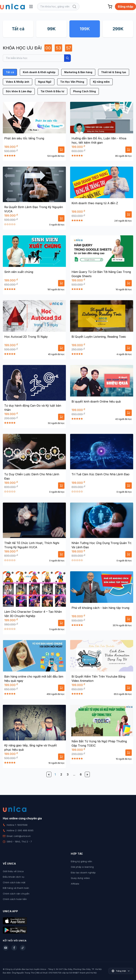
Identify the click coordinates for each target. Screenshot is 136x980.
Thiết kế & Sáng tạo (114, 72)
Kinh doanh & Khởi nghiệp (39, 72)
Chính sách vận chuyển (16, 894)
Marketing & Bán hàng (78, 72)
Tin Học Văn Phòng (72, 82)
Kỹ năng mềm (101, 82)
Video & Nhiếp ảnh (18, 82)
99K (51, 29)
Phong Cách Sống (84, 91)
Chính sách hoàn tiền (15, 899)
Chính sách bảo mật (14, 882)
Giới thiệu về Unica (13, 871)
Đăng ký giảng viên (81, 861)
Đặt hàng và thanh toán (16, 888)
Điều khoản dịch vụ (14, 877)
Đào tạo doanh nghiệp (83, 873)
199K (85, 29)
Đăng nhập (125, 7)
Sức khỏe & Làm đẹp (19, 91)
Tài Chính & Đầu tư (52, 91)
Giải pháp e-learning (82, 867)
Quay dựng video (80, 878)
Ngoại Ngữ (45, 82)
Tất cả (18, 29)
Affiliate (75, 884)
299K (118, 29)
